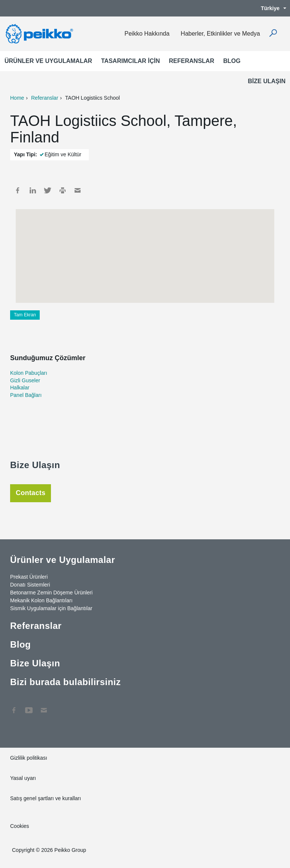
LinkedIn (33, 190)
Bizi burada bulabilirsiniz (65, 682)
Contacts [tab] (31, 493)
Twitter (48, 190)
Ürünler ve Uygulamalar (48, 61)
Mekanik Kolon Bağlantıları (41, 600)
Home (17, 98)
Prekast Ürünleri (29, 577)
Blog (232, 61)
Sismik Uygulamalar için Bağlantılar (51, 608)
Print (63, 190)
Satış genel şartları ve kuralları (46, 798)
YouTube (29, 706)
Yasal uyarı (23, 778)
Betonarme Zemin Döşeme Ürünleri (51, 593)
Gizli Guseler (25, 380)
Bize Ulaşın (267, 81)
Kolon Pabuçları (29, 373)
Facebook (18, 190)
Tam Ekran (25, 315)
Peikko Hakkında (147, 34)
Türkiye (270, 8)
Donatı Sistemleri (30, 585)
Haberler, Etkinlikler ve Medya (220, 34)
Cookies (20, 826)
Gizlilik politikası (29, 758)
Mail (78, 190)
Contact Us (44, 706)
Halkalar (20, 388)
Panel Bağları (26, 395)
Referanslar (192, 61)
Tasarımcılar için (131, 61)
